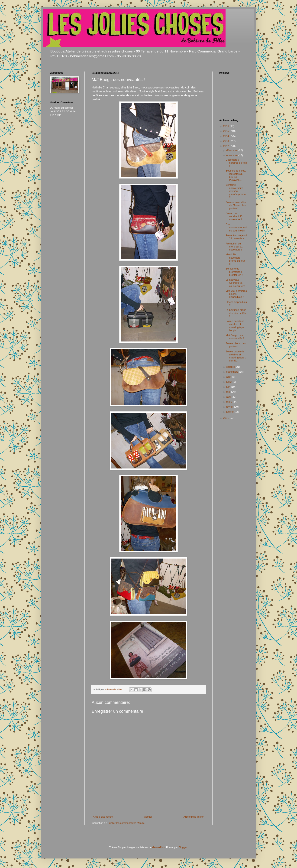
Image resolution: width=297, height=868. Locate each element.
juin (229, 387)
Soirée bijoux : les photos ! (236, 345)
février (230, 407)
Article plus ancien (194, 817)
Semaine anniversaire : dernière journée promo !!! (236, 191)
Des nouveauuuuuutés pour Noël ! (236, 227)
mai (229, 392)
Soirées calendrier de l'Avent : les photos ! (236, 205)
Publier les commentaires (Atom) (126, 823)
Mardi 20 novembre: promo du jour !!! (235, 259)
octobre (231, 367)
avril (229, 397)
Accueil (148, 817)
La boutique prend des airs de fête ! (236, 313)
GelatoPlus (158, 847)
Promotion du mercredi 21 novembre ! (234, 247)
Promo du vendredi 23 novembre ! (234, 216)
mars (229, 402)
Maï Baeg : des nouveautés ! (235, 337)
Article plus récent (103, 817)
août (229, 377)
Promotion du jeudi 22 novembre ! (236, 237)
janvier (230, 412)
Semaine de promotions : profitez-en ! (234, 272)
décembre (232, 150)
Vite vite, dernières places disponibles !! (236, 294)
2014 (226, 136)
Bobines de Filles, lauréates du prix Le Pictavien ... (236, 175)
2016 (226, 126)
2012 (226, 146)
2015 (226, 131)
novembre (232, 155)
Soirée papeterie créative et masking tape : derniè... (236, 356)
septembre (233, 372)
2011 (226, 418)
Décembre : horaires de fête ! (236, 163)
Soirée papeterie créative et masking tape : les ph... (236, 326)
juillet (229, 382)
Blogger (183, 847)
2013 (226, 141)
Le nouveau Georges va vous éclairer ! (235, 283)
